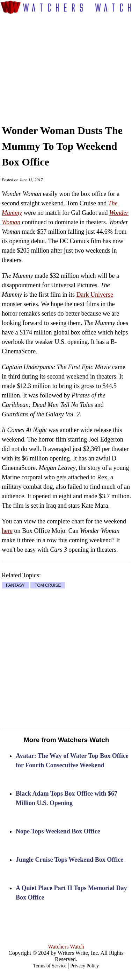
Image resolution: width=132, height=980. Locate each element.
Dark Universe (94, 295)
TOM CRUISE (48, 585)
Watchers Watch (66, 947)
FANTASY (15, 585)
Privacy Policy (85, 966)
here (7, 531)
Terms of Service (50, 966)
